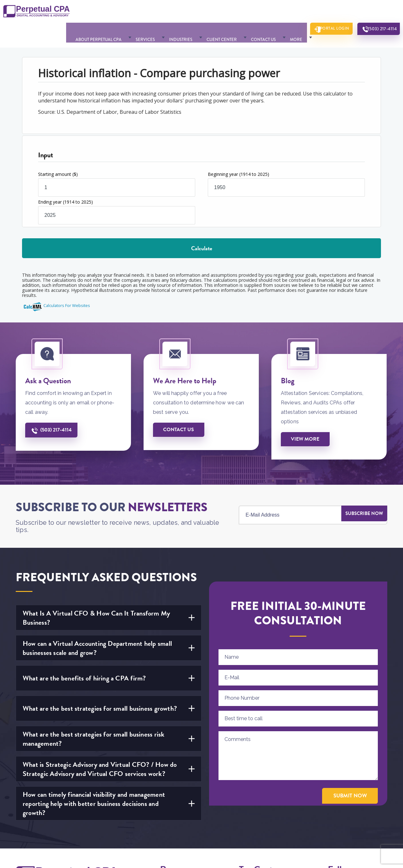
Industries (177, 12)
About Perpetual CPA (106, 12)
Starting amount (58, 152)
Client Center (213, 12)
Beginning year (238, 152)
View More (307, 418)
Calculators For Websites (67, 283)
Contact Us (249, 12)
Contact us (180, 408)
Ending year (65, 179)
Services (147, 12)
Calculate (202, 226)
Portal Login (324, 13)
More (277, 12)
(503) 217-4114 (378, 13)
